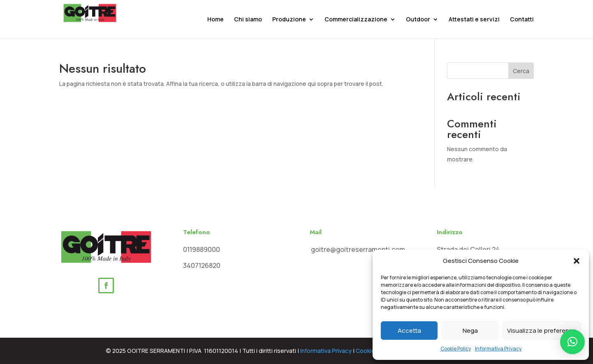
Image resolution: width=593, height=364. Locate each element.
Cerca (521, 71)
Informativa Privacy (498, 349)
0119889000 (202, 249)
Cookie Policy (456, 349)
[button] (577, 261)
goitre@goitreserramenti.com (357, 249)
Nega (470, 331)
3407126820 (202, 265)
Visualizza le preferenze (542, 331)
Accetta (409, 331)
